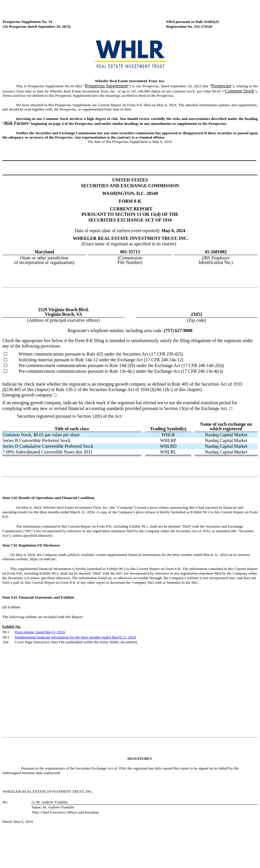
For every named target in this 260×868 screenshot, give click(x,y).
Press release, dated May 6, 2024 (40, 632)
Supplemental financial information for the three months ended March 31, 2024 (75, 637)
